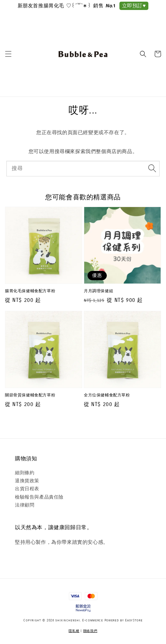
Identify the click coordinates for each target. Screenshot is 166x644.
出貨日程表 (27, 489)
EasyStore (134, 620)
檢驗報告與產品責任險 (39, 497)
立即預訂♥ (134, 6)
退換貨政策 (27, 481)
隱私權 (74, 631)
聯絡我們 (90, 631)
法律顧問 (25, 505)
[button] (8, 54)
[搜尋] (152, 168)
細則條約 (25, 473)
